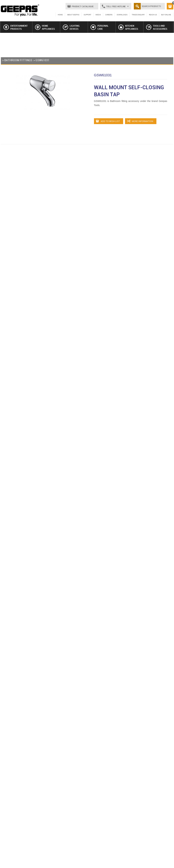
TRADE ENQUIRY (138, 15)
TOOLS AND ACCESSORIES (157, 27)
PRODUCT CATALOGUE (83, 6)
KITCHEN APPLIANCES (128, 27)
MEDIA (98, 15)
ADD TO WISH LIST (108, 121)
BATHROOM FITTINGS (18, 60)
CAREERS (109, 15)
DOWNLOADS (122, 15)
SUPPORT (87, 15)
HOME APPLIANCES (45, 27)
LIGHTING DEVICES (71, 27)
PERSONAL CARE (100, 27)
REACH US (153, 15)
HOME (60, 15)
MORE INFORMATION (140, 121)
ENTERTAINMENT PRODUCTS (16, 27)
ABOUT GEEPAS (73, 15)
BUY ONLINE (166, 15)
